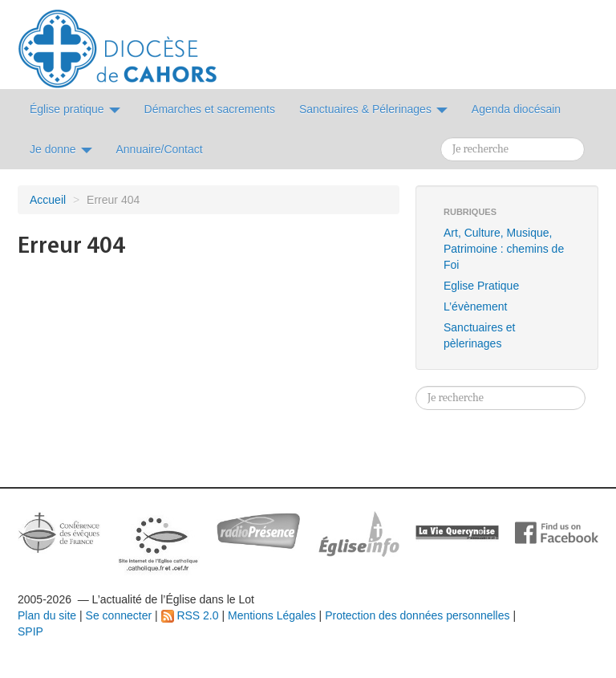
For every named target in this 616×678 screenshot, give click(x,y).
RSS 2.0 (190, 615)
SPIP (30, 631)
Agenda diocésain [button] (516, 109)
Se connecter (119, 615)
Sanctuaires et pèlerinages (480, 335)
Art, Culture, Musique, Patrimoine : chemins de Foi (504, 249)
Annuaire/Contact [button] (160, 149)
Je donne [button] (61, 149)
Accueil (48, 200)
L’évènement (475, 307)
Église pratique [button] (75, 109)
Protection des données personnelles (417, 615)
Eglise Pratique (481, 286)
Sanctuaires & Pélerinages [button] (373, 109)
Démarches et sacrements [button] (210, 109)
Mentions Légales (272, 615)
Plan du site (47, 615)
